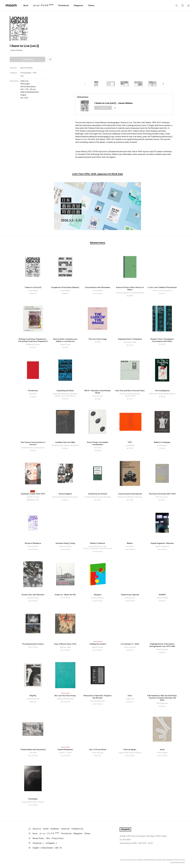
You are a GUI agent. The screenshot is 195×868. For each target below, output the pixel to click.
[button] (163, 84)
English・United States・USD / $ (47, 848)
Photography (26, 73)
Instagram (51, 843)
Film (35, 73)
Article (46, 829)
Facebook (38, 843)
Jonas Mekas (16, 50)
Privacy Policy (58, 838)
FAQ (48, 838)
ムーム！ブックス (43, 5)
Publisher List (77, 829)
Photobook (64, 5)
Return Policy (38, 838)
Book (26, 5)
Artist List (65, 829)
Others (91, 5)
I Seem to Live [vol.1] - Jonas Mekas (113, 103)
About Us (37, 829)
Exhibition (55, 829)
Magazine (78, 5)
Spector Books (26, 68)
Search (177, 5)
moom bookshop (11, 5)
